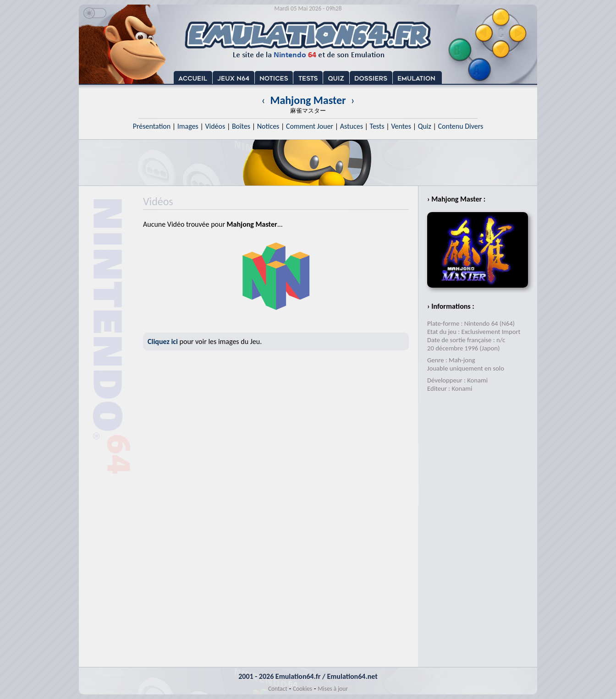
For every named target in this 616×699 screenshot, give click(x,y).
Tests (377, 126)
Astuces (352, 126)
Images (188, 126)
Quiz (425, 126)
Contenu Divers (460, 126)
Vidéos (215, 126)
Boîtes (241, 126)
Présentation (152, 126)
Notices (268, 126)
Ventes (401, 126)
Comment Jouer (310, 126)
